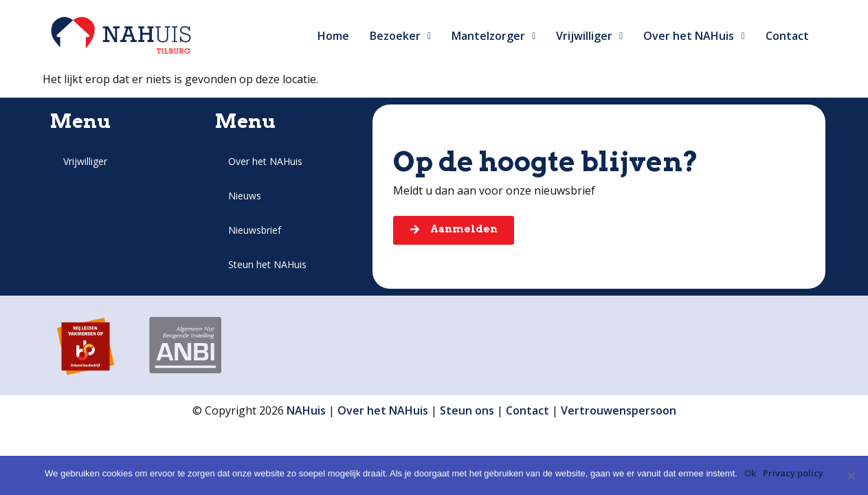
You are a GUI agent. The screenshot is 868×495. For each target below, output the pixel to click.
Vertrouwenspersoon (619, 410)
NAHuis (306, 410)
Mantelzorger (493, 36)
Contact (787, 36)
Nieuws (245, 196)
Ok (750, 473)
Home (333, 36)
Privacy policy (793, 473)
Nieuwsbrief (255, 230)
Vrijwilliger (589, 36)
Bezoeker (400, 36)
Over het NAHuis (694, 36)
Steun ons (467, 410)
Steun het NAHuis (267, 264)
